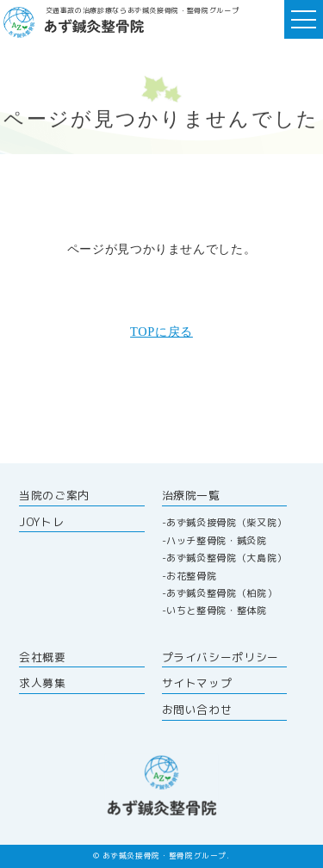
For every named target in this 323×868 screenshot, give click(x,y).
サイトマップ (197, 683)
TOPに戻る (161, 332)
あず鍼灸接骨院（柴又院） (227, 523)
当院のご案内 (54, 495)
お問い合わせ (197, 710)
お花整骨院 (191, 576)
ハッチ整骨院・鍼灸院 (216, 541)
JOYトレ (41, 522)
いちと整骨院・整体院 (216, 611)
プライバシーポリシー (221, 657)
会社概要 (43, 657)
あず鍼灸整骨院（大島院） (227, 558)
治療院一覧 (191, 495)
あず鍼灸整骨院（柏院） (221, 593)
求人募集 (43, 683)
